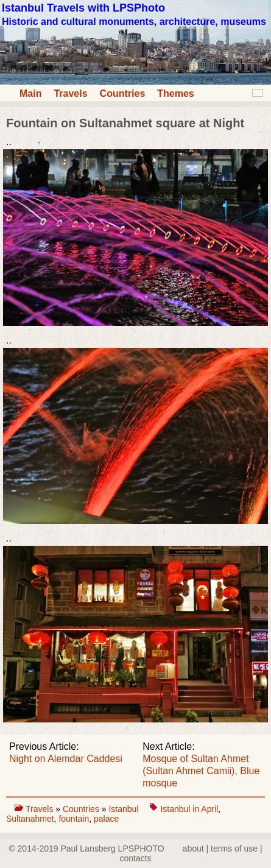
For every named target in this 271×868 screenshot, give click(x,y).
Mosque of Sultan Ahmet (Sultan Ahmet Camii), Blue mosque (201, 771)
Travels (70, 94)
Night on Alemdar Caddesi (66, 759)
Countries (123, 94)
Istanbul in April (189, 809)
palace (106, 819)
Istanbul (125, 809)
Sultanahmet (30, 819)
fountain (74, 819)
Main (30, 94)
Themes (175, 94)
